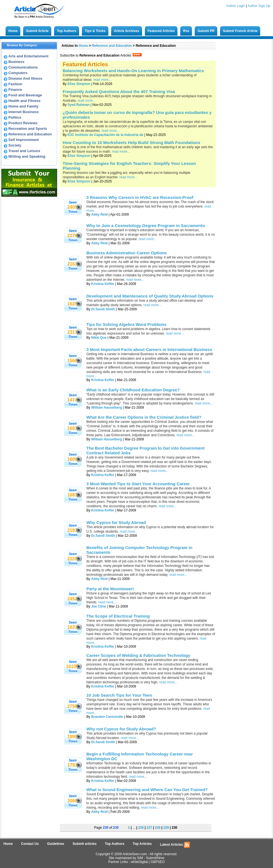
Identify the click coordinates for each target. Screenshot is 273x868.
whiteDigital (139, 862)
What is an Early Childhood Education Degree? (133, 390)
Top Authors (67, 31)
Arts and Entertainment (28, 56)
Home (13, 31)
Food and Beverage (25, 95)
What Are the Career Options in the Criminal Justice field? (144, 417)
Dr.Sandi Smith (103, 309)
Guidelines (56, 844)
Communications (23, 67)
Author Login (235, 6)
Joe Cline (98, 606)
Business (16, 62)
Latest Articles (175, 845)
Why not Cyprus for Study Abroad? (121, 729)
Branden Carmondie (107, 717)
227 (149, 828)
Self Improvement (24, 140)
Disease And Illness (25, 78)
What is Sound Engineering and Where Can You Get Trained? (147, 790)
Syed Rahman (78, 105)
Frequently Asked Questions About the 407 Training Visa (119, 92)
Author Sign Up (259, 6)
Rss (186, 31)
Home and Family (23, 106)
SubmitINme (155, 858)
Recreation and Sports (28, 129)
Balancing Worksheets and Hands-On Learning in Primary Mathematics (133, 71)
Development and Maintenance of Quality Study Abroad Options (150, 296)
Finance (15, 90)
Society (15, 145)
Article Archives (127, 31)
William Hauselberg (107, 408)
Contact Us (30, 844)
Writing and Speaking (27, 156)
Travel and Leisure (24, 151)
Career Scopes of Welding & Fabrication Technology (138, 655)
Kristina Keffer (103, 284)
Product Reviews (23, 123)
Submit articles (85, 844)
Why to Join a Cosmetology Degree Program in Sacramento (146, 225)
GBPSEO (158, 862)
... (134, 828)
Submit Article (37, 31)
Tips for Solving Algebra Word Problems (126, 324)
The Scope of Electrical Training (118, 616)
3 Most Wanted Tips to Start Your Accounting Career (138, 484)
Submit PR (206, 31)
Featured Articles (161, 31)
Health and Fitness (25, 101)
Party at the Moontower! (110, 589)
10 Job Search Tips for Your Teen (119, 695)
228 (158, 828)
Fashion (15, 84)
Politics (15, 117)
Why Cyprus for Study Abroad (116, 522)
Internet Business (24, 112)
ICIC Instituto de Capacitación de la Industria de (106, 135)
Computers (18, 73)
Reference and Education (30, 134)
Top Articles (142, 844)
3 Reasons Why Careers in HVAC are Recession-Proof (140, 197)
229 (166, 828)
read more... (102, 80)
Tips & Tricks (95, 31)
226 (141, 828)
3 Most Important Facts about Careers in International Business (149, 349)
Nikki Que (99, 338)
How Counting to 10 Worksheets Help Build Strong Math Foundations (131, 142)
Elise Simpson (79, 84)
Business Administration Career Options (127, 253)
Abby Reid (99, 214)
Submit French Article (240, 31)
